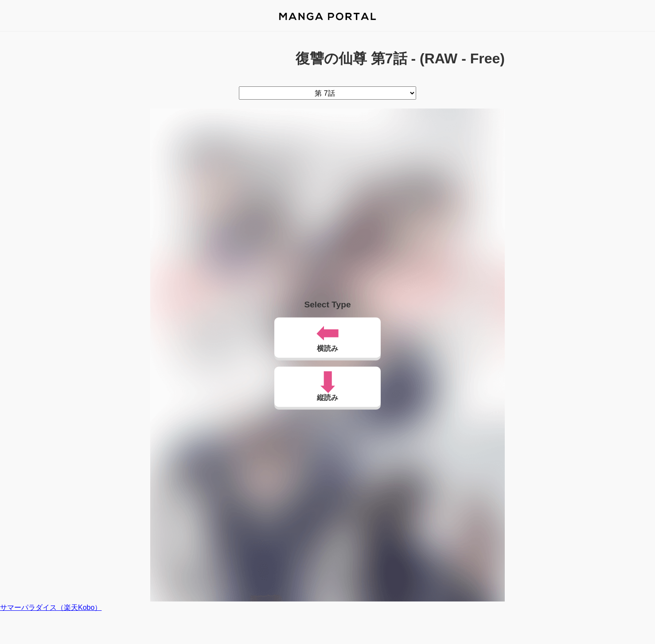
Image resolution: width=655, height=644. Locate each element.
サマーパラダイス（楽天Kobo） (51, 607)
